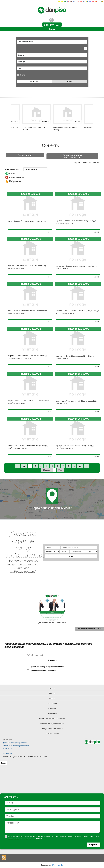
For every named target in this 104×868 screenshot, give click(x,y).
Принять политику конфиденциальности (47, 667)
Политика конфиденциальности (52, 723)
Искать (70, 82)
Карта (23, 75)
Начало (52, 688)
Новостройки (52, 703)
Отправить (52, 660)
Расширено (34, 82)
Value (71, 556)
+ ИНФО (49, 232)
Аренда (52, 698)
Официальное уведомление (52, 729)
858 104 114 (7, 749)
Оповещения (25, 155)
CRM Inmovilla (57, 865)
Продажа (52, 693)
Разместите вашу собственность (72, 156)
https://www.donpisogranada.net (16, 746)
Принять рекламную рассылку (43, 670)
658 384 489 (7, 754)
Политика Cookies (52, 734)
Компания (52, 708)
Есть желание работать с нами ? (90, 629)
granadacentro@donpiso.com (15, 743)
